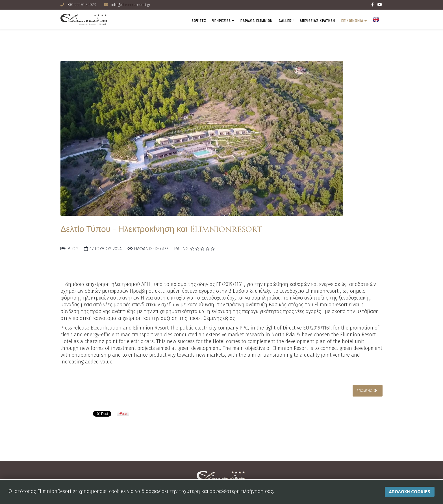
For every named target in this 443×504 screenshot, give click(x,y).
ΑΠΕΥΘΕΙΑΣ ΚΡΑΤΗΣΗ (308, 21)
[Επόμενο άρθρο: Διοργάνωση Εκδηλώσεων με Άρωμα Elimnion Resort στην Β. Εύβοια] (368, 390)
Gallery (272, 21)
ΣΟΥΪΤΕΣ (172, 21)
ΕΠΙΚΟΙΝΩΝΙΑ (347, 21)
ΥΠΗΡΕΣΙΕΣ (199, 21)
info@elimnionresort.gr (132, 5)
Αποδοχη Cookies (410, 492)
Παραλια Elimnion (238, 21)
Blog (73, 249)
